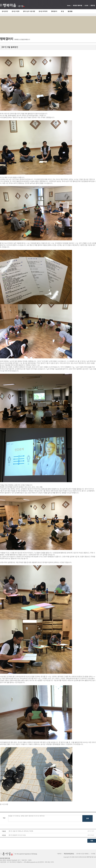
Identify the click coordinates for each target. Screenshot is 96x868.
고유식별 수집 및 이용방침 (82, 854)
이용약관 (59, 854)
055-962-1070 (49, 862)
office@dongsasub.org (30, 862)
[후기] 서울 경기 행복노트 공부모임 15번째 (21, 831)
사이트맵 (93, 854)
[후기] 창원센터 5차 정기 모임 (17, 835)
